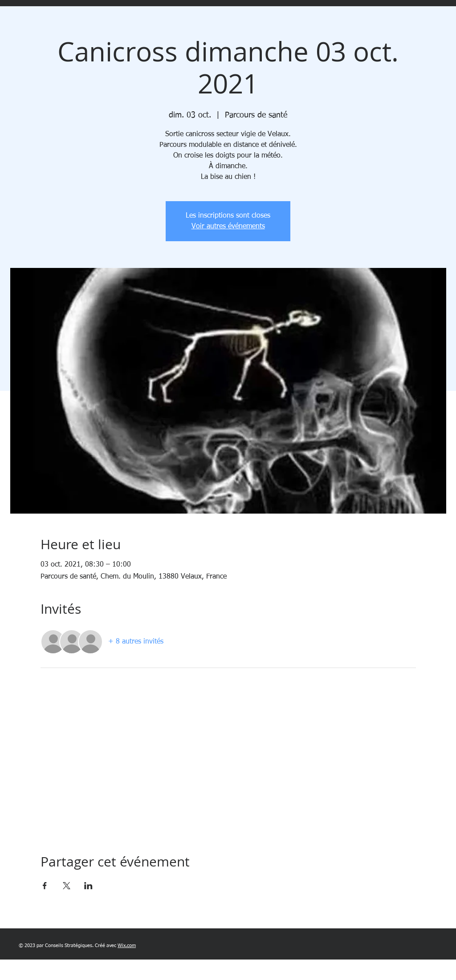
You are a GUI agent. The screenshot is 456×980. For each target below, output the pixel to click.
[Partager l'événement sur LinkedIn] (88, 886)
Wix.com (127, 946)
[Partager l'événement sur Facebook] (45, 886)
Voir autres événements (228, 227)
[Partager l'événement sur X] (67, 886)
